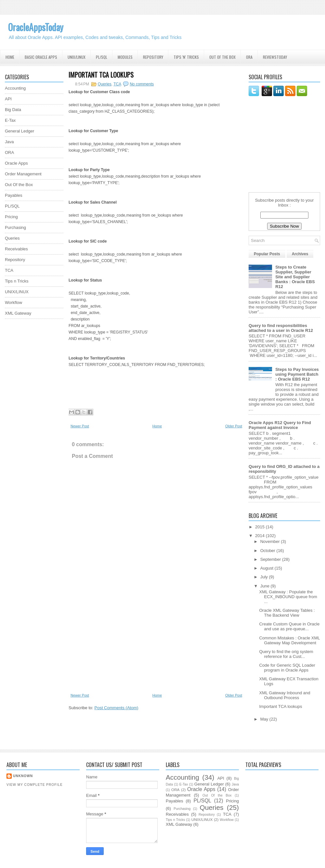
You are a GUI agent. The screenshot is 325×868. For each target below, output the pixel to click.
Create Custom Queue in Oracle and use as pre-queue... (289, 626)
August (267, 568)
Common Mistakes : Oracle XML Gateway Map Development (289, 640)
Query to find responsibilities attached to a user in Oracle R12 (281, 328)
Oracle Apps (16, 163)
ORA (249, 57)
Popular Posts (267, 254)
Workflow (13, 302)
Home (10, 57)
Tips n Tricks (17, 281)
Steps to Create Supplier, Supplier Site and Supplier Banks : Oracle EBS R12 (295, 277)
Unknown (23, 776)
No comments (142, 84)
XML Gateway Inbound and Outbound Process (285, 695)
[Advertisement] (31, 421)
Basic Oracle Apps (41, 57)
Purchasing (15, 227)
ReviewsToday (275, 57)
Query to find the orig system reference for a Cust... (286, 654)
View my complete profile (35, 785)
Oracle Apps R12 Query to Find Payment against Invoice (280, 425)
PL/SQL (102, 57)
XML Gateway (18, 313)
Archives (300, 254)
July (265, 577)
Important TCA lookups (101, 75)
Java (9, 142)
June (266, 586)
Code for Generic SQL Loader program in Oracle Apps (287, 668)
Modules (125, 57)
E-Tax (10, 120)
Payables (13, 195)
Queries (12, 238)
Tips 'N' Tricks (186, 57)
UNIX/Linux (77, 57)
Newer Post (80, 426)
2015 (260, 527)
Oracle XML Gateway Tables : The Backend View (287, 613)
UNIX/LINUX (17, 292)
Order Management (23, 174)
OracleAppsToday (36, 27)
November (271, 541)
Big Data (13, 110)
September (271, 559)
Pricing (11, 217)
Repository (153, 57)
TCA (9, 270)
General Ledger (19, 131)
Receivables (16, 249)
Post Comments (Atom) (117, 708)
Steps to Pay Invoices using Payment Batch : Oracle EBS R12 (297, 374)
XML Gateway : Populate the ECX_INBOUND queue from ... (288, 597)
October (268, 551)
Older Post (234, 426)
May (265, 719)
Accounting (15, 88)
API (8, 99)
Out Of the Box (222, 57)
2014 (260, 536)
